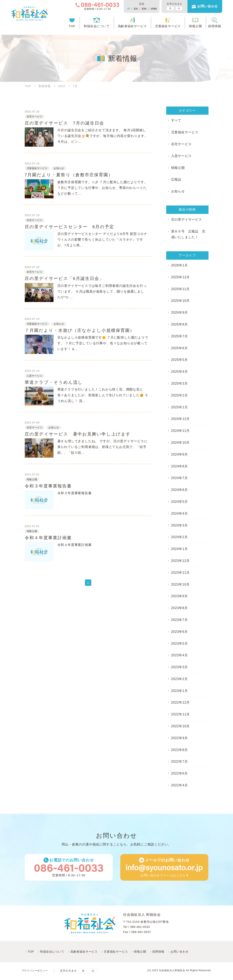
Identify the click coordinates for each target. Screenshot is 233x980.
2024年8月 (179, 466)
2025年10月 (181, 301)
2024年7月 (179, 478)
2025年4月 (179, 372)
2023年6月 (179, 632)
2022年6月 (179, 773)
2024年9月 (179, 454)
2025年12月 (181, 277)
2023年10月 (181, 584)
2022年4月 (179, 785)
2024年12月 (181, 419)
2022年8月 (179, 750)
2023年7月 (179, 620)
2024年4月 (179, 514)
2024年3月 (179, 525)
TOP (69, 27)
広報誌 (176, 179)
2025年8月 (179, 324)
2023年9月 (179, 596)
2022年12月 (181, 702)
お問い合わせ (205, 7)
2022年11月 (181, 714)
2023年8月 (179, 608)
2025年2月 (179, 395)
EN (133, 9)
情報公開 (192, 27)
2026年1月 (179, 265)
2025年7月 (179, 336)
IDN (141, 9)
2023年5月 (179, 644)
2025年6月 (179, 348)
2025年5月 (179, 360)
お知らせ (178, 191)
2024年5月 (179, 502)
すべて (176, 120)
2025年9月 (179, 313)
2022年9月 (179, 738)
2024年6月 (179, 490)
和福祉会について (93, 27)
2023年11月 (181, 573)
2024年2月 (179, 537)
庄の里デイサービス (187, 219)
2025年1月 (179, 407)
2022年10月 (181, 726)
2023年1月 (179, 691)
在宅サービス (181, 144)
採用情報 (211, 27)
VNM (150, 9)
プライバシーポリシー (36, 972)
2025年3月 (179, 383)
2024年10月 (181, 443)
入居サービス (181, 156)
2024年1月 (179, 549)
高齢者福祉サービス (129, 27)
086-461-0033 (140, 928)
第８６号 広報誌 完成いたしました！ (188, 234)
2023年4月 (179, 655)
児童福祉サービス (165, 27)
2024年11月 (181, 431)
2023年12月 (181, 561)
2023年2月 (179, 679)
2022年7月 (179, 762)
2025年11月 (181, 289)
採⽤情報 (158, 952)
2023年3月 (179, 667)
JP (125, 9)
